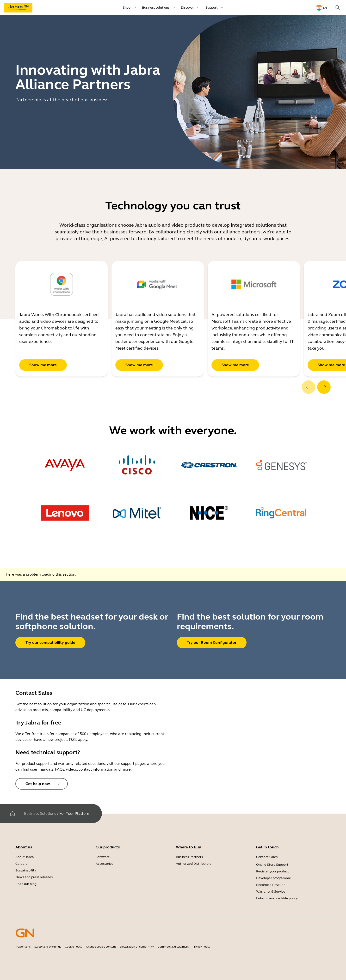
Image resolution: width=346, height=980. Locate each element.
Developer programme (274, 878)
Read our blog (26, 884)
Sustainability (26, 870)
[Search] (337, 8)
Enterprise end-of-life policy (277, 898)
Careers (21, 864)
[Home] (12, 814)
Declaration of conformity (137, 947)
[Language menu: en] (321, 8)
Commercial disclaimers (173, 947)
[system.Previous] (309, 387)
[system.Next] (324, 387)
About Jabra (25, 857)
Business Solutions (40, 813)
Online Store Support (272, 865)
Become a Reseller (270, 885)
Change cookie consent (101, 947)
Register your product (273, 871)
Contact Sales (267, 857)
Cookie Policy (74, 947)
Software (103, 857)
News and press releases (34, 877)
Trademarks (23, 947)
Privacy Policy (201, 947)
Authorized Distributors (194, 864)
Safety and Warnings (48, 947)
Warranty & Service (271, 892)
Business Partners (189, 857)
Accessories (104, 864)
